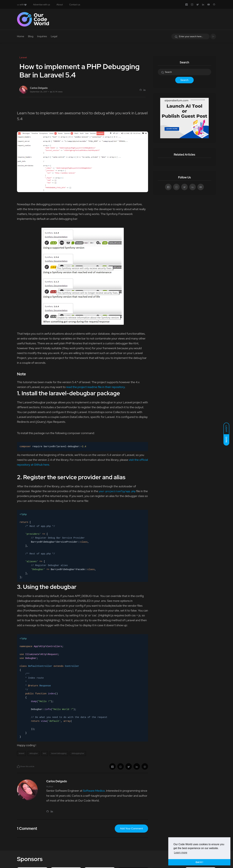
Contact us (75, 5)
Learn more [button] (181, 853)
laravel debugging (59, 753)
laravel (21, 753)
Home (21, 36)
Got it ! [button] (199, 862)
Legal (54, 36)
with (22, 5)
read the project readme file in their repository (95, 387)
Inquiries (42, 36)
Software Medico (94, 791)
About (60, 5)
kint (45, 753)
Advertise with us (42, 5)
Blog (31, 36)
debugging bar (78, 753)
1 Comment (27, 828)
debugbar (33, 753)
